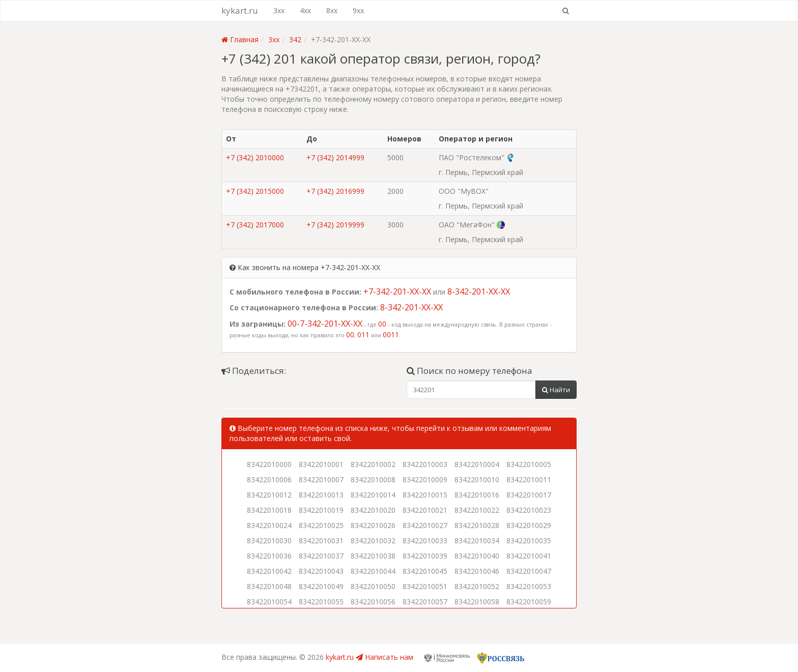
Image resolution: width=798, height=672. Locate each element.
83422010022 (477, 510)
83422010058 (477, 602)
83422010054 (269, 602)
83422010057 (425, 602)
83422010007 (321, 479)
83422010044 (373, 571)
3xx (279, 10)
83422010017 (529, 495)
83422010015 (425, 495)
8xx (332, 10)
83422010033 (425, 540)
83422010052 (477, 586)
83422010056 (373, 602)
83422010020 (373, 510)
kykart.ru (240, 10)
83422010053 (529, 586)
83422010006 (269, 479)
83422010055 (321, 602)
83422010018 (269, 510)
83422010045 (425, 571)
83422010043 (321, 571)
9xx (358, 10)
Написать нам (384, 657)
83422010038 (373, 556)
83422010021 (425, 510)
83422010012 (269, 495)
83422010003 (425, 464)
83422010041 (529, 556)
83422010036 (269, 556)
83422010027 (425, 525)
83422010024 (269, 525)
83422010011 (529, 479)
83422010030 (269, 540)
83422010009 (425, 479)
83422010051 (425, 586)
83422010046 (477, 571)
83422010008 (373, 479)
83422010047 (529, 571)
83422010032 (373, 540)
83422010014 (373, 495)
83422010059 (529, 602)
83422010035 (529, 540)
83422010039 (425, 556)
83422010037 (321, 556)
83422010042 (269, 571)
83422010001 (321, 464)
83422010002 (373, 464)
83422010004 (477, 464)
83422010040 (477, 556)
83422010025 (321, 525)
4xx (305, 10)
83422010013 (321, 495)
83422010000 (269, 464)
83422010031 (321, 540)
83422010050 (373, 586)
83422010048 (269, 586)
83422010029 (529, 525)
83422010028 (477, 525)
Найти (556, 390)
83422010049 (321, 586)
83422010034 (477, 540)
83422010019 (321, 510)
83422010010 (477, 479)
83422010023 (529, 510)
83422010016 (477, 495)
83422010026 (373, 525)
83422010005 (529, 464)
